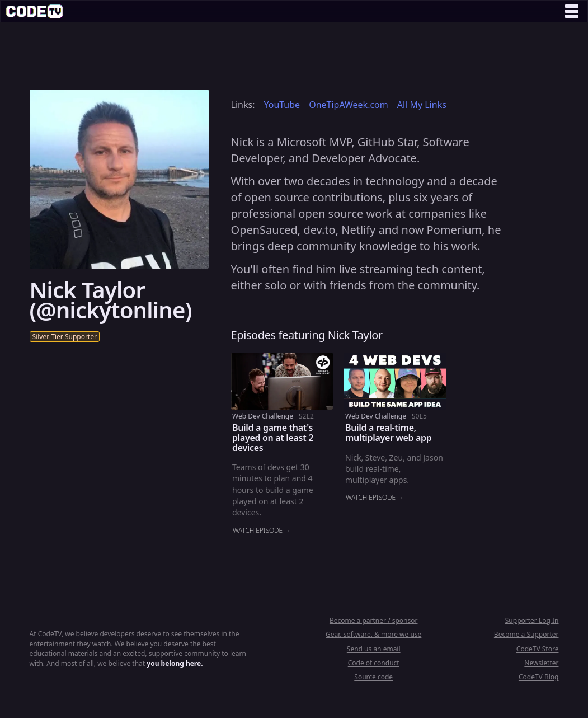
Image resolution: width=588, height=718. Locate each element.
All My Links (422, 105)
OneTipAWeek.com (349, 105)
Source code (373, 677)
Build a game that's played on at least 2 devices (273, 437)
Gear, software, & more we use (373, 634)
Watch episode (258, 531)
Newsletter (541, 663)
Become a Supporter (526, 634)
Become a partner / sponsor (374, 620)
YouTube (282, 105)
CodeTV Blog (539, 677)
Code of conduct (374, 663)
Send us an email (374, 649)
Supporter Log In (532, 620)
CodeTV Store (538, 649)
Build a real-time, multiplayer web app (388, 433)
